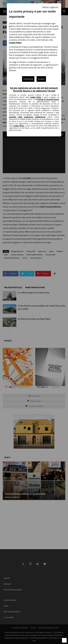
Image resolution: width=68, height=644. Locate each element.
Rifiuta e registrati (50, 7)
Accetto (41, 79)
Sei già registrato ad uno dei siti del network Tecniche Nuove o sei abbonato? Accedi (34, 89)
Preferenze (28, 79)
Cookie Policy (15, 43)
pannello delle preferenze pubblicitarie (27, 117)
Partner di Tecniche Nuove (48, 99)
